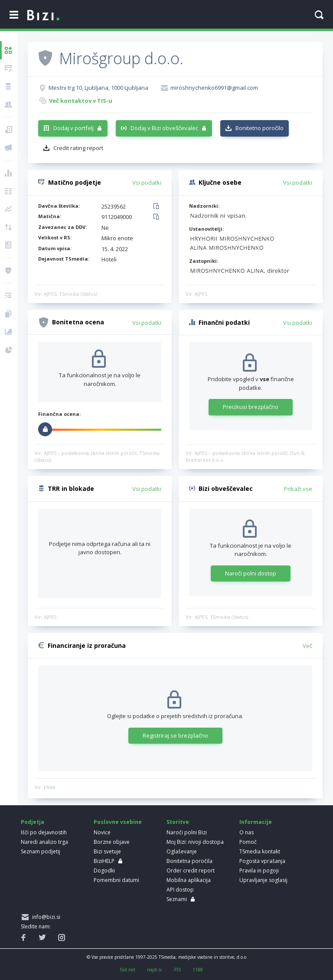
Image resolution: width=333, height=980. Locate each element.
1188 (198, 970)
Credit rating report (78, 148)
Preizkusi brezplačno (251, 407)
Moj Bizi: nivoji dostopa (195, 842)
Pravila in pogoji (259, 871)
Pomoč (248, 842)
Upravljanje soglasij (263, 880)
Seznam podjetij (41, 851)
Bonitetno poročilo (260, 128)
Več (307, 646)
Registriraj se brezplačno (175, 735)
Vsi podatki (147, 183)
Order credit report (191, 871)
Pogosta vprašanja (262, 861)
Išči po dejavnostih (44, 832)
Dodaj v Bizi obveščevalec (164, 128)
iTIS (177, 970)
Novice (102, 832)
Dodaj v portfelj (73, 128)
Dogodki (104, 871)
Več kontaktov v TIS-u (81, 101)
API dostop (180, 890)
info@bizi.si (45, 917)
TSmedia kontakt (260, 851)
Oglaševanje (182, 851)
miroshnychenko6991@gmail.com (214, 88)
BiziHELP (104, 861)
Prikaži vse (298, 489)
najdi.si (154, 970)
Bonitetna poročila (189, 861)
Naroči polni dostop (251, 573)
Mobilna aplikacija (189, 880)
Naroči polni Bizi (187, 832)
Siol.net (127, 970)
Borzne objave (112, 842)
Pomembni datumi (116, 880)
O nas (246, 832)
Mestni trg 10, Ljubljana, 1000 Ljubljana (98, 88)
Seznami (177, 899)
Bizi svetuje (107, 851)
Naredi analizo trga (44, 842)
